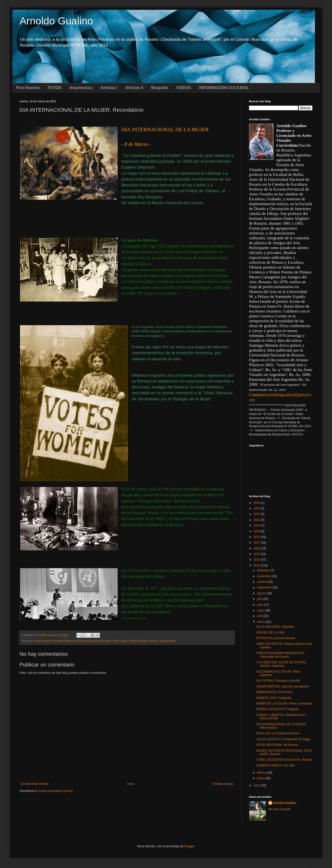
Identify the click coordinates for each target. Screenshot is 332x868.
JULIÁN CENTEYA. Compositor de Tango (283, 739)
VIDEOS (184, 88)
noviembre (264, 576)
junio (261, 605)
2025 (257, 503)
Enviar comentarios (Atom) (55, 791)
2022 (257, 514)
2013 (257, 565)
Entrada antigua (223, 784)
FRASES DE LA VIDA (271, 633)
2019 (257, 531)
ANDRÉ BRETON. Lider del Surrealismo (283, 686)
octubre (262, 582)
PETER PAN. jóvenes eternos (276, 638)
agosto (262, 593)
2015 (257, 554)
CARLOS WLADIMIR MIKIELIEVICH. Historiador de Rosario (281, 655)
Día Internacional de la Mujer (94, 641)
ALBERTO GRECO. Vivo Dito (275, 766)
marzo (262, 622)
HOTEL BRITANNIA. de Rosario (277, 745)
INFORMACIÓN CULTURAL (224, 88)
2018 (257, 537)
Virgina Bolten (168, 641)
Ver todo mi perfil (279, 809)
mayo (261, 610)
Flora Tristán (120, 641)
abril (260, 616)
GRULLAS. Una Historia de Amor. (278, 733)
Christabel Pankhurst (64, 641)
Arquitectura (81, 88)
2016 (257, 548)
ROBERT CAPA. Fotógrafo (274, 698)
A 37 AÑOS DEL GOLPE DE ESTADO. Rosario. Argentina (282, 664)
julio (260, 599)
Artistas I (109, 88)
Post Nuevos (28, 88)
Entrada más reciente (35, 784)
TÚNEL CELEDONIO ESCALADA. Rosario (284, 760)
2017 (257, 543)
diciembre (264, 570)
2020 (257, 525)
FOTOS (55, 88)
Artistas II (134, 88)
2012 (257, 786)
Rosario (154, 641)
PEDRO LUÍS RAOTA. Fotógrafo (278, 709)
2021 (257, 520)
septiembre (265, 587)
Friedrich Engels (138, 641)
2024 (257, 508)
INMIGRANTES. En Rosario (275, 692)
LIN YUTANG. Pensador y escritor (278, 681)
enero (261, 778)
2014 (257, 560)
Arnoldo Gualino (56, 21)
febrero (262, 773)
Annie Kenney (42, 641)
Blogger (189, 846)
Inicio (131, 784)
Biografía (160, 88)
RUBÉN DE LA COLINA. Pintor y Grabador (284, 704)
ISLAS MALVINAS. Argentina (275, 627)
